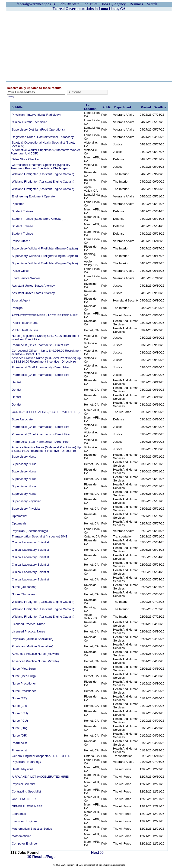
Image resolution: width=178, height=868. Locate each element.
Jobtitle (17, 107)
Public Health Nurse (25, 323)
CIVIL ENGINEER (24, 799)
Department (123, 107)
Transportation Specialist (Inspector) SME (40, 536)
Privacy (11, 97)
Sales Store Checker (26, 159)
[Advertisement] (89, 46)
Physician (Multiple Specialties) (33, 639)
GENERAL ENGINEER (27, 806)
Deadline (160, 107)
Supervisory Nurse (24, 457)
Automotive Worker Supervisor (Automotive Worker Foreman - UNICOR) (45, 152)
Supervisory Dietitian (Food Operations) (38, 129)
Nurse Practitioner (24, 683)
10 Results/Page (41, 857)
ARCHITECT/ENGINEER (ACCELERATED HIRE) (45, 315)
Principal (18, 308)
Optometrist (20, 516)
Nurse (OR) (19, 728)
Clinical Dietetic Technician (30, 122)
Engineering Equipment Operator (34, 196)
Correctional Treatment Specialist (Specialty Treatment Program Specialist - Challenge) (40, 167)
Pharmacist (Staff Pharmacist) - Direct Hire (40, 367)
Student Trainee (22, 211)
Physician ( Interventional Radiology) (36, 115)
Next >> (98, 853)
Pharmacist (19, 743)
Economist (19, 814)
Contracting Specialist (26, 791)
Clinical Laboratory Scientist (30, 542)
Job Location (90, 107)
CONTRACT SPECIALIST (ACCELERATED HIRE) (46, 412)
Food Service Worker (26, 278)
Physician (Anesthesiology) (30, 531)
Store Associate (22, 419)
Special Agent (21, 300)
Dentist (16, 382)
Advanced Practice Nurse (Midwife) (35, 654)
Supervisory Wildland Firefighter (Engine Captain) (45, 248)
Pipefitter (18, 204)
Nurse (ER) (19, 698)
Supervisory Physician (27, 501)
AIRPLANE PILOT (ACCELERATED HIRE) (40, 777)
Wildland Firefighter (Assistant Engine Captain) (43, 174)
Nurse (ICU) (20, 713)
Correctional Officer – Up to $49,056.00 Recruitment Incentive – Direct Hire (46, 352)
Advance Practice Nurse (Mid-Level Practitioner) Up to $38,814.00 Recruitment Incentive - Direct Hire (46, 360)
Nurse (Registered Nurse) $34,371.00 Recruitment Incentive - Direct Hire (45, 337)
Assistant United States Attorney (33, 286)
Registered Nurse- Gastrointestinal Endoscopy (43, 137)
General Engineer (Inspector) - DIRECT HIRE (42, 756)
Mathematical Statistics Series (32, 829)
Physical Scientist (24, 784)
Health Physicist (22, 769)
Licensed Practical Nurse (29, 624)
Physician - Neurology (26, 762)
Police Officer (21, 241)
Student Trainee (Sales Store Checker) (38, 219)
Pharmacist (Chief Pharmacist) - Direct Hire (41, 345)
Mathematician (22, 836)
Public (107, 107)
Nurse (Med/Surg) (24, 669)
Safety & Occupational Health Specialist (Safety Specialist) (43, 144)
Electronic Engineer (25, 821)
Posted (146, 107)
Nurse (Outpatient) (24, 587)
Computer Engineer (25, 843)
